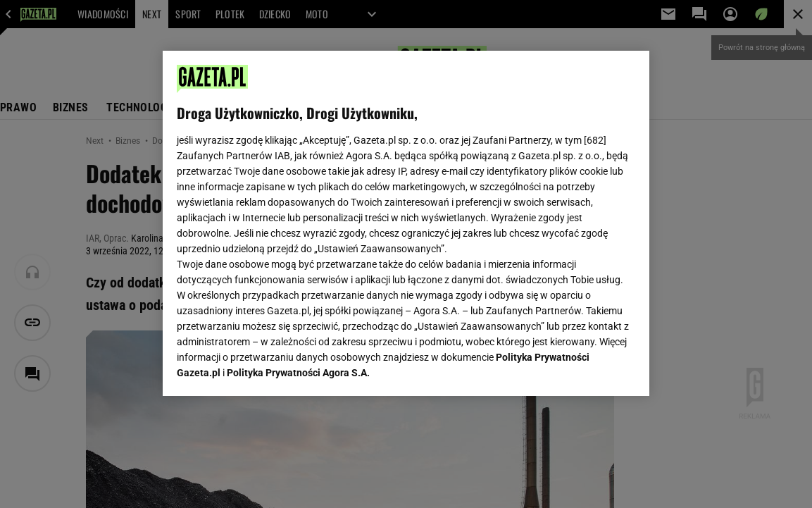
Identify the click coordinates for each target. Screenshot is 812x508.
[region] (406, 223)
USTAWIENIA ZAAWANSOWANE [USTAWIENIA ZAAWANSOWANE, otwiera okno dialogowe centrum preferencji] (269, 368)
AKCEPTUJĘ (588, 368)
